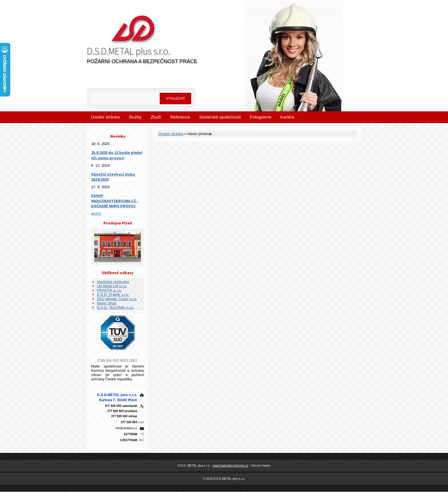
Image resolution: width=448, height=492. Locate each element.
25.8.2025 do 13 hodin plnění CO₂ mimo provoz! (117, 155)
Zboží (156, 117)
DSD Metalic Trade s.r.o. (117, 299)
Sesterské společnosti (220, 117)
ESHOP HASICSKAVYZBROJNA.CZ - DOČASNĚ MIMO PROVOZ (115, 201)
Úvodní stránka (105, 117)
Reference (180, 117)
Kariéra (287, 117)
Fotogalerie (261, 117)
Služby (135, 117)
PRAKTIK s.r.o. (109, 290)
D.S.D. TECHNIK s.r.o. (116, 307)
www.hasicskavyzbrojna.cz (230, 466)
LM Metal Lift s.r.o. (112, 286)
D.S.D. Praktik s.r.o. (113, 295)
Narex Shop (107, 303)
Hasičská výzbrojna (113, 282)
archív (96, 213)
